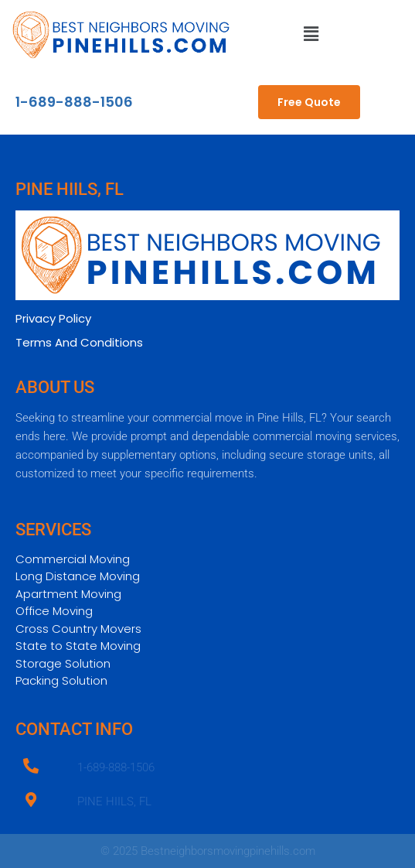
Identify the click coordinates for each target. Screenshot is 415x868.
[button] (311, 35)
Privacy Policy (53, 318)
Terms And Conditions (79, 342)
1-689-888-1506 (74, 102)
